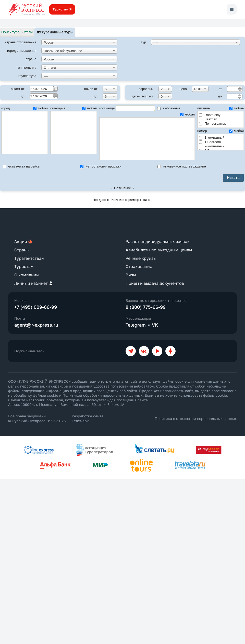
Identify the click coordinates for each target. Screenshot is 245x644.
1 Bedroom (210, 142)
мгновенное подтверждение (182, 166)
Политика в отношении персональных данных (196, 418)
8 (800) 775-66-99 (146, 307)
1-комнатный (212, 138)
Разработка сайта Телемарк (88, 418)
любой (40, 108)
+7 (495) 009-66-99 (36, 307)
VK (155, 325)
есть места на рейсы (22, 166)
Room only (210, 115)
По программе (213, 124)
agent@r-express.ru (36, 325)
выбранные (169, 108)
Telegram (136, 325)
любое (236, 108)
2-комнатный (212, 146)
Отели (28, 32)
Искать (233, 178)
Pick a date (55, 88)
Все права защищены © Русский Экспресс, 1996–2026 (37, 418)
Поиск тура (10, 32)
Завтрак (208, 119)
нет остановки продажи (101, 166)
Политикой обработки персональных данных (103, 395)
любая (89, 108)
